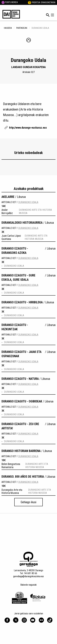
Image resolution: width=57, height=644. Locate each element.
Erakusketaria (48, 2)
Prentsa (36, 2)
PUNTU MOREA (10, 2)
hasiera (8, 28)
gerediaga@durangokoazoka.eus (28, 576)
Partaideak (22, 28)
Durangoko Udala (28, 202)
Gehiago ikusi (28, 502)
